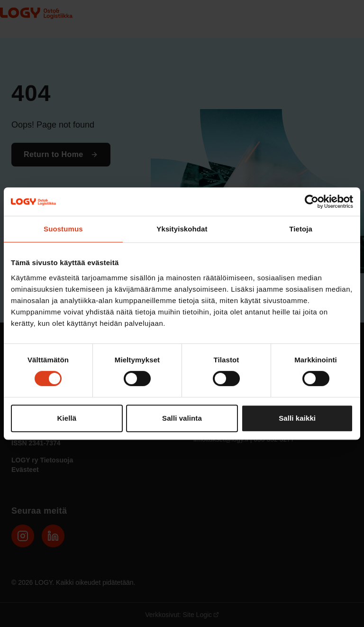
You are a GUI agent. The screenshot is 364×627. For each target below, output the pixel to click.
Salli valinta (182, 418)
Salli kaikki (297, 418)
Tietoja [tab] (301, 229)
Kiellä (67, 418)
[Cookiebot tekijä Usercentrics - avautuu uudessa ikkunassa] (312, 202)
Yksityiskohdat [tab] (182, 229)
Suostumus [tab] (63, 229)
